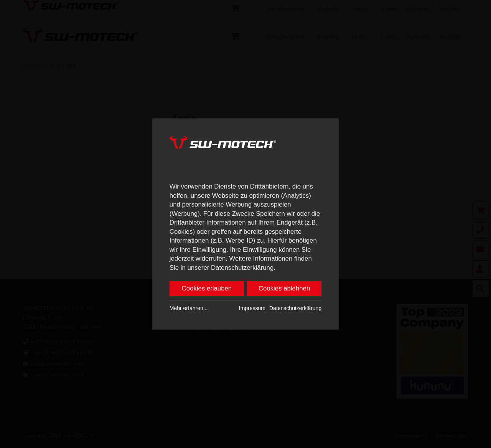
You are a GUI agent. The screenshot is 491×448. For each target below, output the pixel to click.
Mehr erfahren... (189, 308)
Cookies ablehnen (284, 288)
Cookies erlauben (207, 288)
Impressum (252, 308)
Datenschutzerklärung (295, 308)
